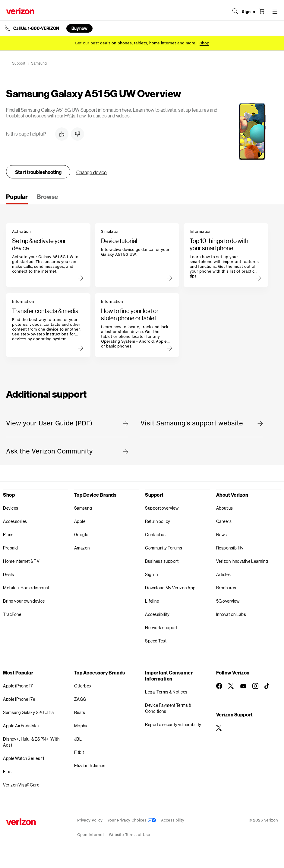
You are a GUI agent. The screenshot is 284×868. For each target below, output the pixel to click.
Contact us (155, 535)
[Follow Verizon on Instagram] (255, 686)
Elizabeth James (90, 766)
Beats (80, 712)
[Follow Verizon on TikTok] (267, 686)
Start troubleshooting (38, 172)
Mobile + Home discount (26, 588)
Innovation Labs (231, 614)
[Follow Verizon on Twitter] (231, 686)
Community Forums (164, 548)
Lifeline (152, 601)
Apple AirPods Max (21, 726)
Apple (80, 521)
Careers (224, 521)
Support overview (162, 508)
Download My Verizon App (170, 588)
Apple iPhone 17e (19, 699)
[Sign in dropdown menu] (248, 12)
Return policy (158, 521)
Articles (224, 574)
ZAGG (80, 699)
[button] (62, 134)
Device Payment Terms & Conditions (168, 708)
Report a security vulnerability (173, 724)
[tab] (17, 199)
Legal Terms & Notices (166, 692)
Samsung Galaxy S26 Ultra (28, 712)
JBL (78, 739)
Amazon (82, 548)
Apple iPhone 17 (18, 686)
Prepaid (11, 548)
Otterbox (83, 686)
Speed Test (156, 641)
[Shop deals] (204, 43)
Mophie (81, 726)
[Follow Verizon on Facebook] (219, 686)
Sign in (151, 574)
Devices (11, 508)
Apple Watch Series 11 (24, 758)
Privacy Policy (90, 820)
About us (225, 508)
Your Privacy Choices (132, 820)
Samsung (83, 508)
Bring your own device (24, 601)
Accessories (15, 521)
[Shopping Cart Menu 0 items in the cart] (262, 11)
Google (81, 535)
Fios (7, 772)
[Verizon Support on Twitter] (219, 728)
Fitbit (79, 752)
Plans (8, 535)
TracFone (12, 614)
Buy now (79, 28)
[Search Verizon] (235, 11)
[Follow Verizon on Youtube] (243, 686)
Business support (162, 561)
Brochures (226, 588)
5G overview (228, 601)
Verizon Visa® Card (21, 785)
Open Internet (91, 835)
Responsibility (230, 548)
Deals (9, 574)
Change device (92, 172)
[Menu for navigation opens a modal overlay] (275, 11)
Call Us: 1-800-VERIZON (36, 28)
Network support (161, 628)
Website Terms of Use (129, 835)
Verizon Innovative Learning (242, 561)
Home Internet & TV (21, 561)
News (222, 535)
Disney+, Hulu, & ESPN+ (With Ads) (31, 742)
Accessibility (157, 614)
